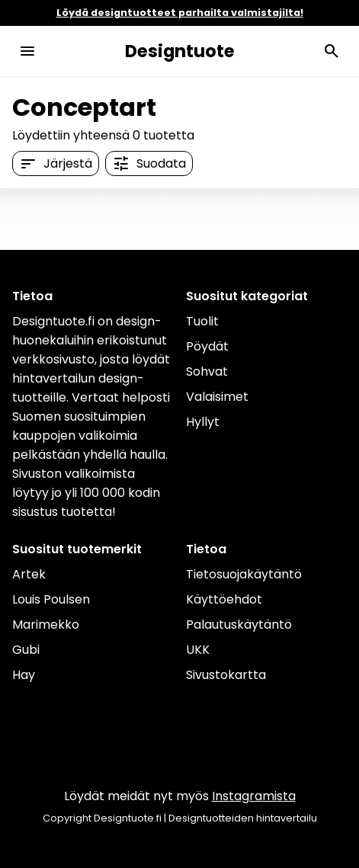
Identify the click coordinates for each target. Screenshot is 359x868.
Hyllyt (203, 422)
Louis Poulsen (51, 599)
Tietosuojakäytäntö (244, 574)
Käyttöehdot (224, 599)
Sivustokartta (226, 675)
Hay (24, 675)
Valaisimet (217, 397)
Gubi (26, 650)
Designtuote (180, 51)
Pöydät (207, 346)
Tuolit (202, 321)
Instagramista (254, 796)
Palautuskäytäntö (239, 625)
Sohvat (207, 372)
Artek (29, 574)
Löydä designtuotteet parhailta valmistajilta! (180, 13)
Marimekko (46, 625)
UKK (198, 650)
